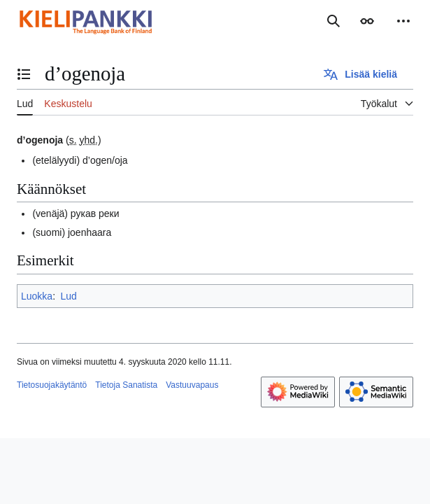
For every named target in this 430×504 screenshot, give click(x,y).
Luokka (37, 296)
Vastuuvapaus (192, 385)
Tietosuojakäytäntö (52, 385)
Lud (68, 296)
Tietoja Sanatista (126, 385)
